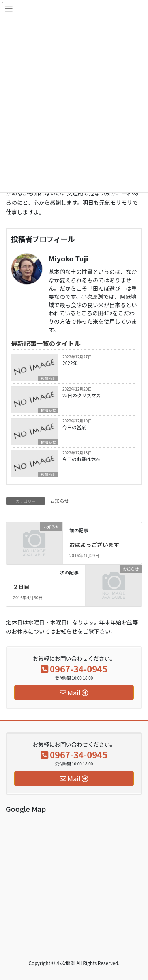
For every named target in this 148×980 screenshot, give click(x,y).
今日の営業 (74, 427)
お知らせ (48, 378)
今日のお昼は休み (81, 459)
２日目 (21, 587)
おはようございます (94, 545)
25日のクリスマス (81, 395)
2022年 (70, 363)
